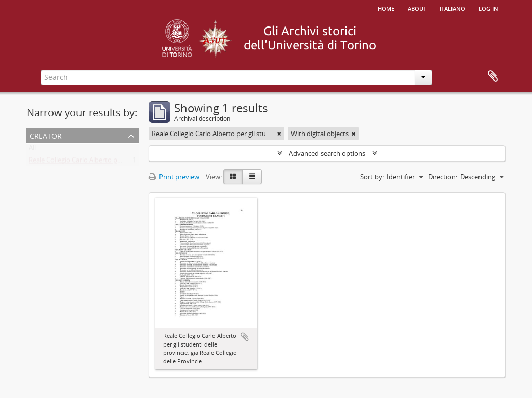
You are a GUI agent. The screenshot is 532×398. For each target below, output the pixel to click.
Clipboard (493, 76)
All (32, 150)
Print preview (174, 177)
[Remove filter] (279, 134)
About (417, 8)
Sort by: (372, 177)
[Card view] (233, 177)
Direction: (443, 177)
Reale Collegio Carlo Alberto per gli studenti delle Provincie (116, 162)
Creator (46, 135)
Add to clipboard (245, 337)
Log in (488, 8)
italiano (453, 8)
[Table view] (252, 177)
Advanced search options (327, 153)
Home (386, 8)
